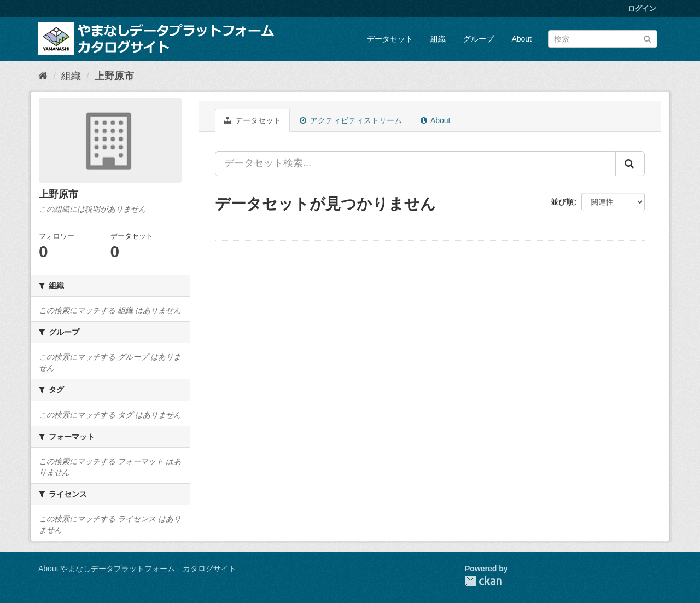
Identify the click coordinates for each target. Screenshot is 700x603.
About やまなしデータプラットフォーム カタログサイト (137, 569)
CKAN (483, 581)
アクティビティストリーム (351, 120)
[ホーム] (43, 76)
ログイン (642, 8)
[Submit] (647, 38)
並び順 (562, 202)
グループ (479, 39)
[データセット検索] (603, 39)
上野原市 (114, 76)
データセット (390, 39)
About (521, 39)
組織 (438, 39)
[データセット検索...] (415, 164)
